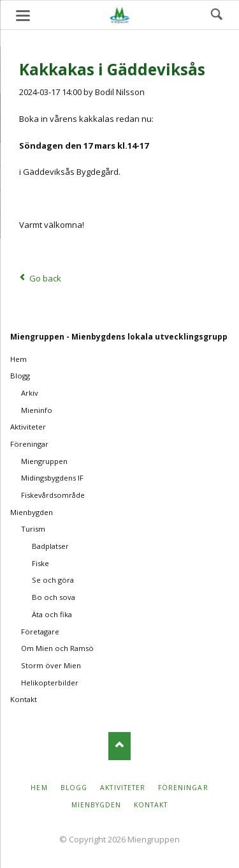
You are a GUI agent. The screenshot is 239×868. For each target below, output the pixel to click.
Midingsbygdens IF (52, 478)
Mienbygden (32, 512)
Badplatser (50, 546)
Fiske (40, 563)
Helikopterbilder (50, 683)
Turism (33, 529)
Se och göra (53, 580)
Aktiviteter (28, 427)
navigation (23, 16)
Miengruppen (44, 461)
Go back (45, 278)
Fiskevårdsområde (53, 495)
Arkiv (30, 393)
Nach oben (119, 746)
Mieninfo (37, 410)
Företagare (40, 632)
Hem (18, 359)
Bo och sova (54, 597)
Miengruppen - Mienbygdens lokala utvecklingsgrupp (119, 337)
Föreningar (29, 444)
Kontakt (24, 699)
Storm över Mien (51, 665)
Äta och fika (52, 614)
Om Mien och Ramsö (57, 648)
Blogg (20, 376)
